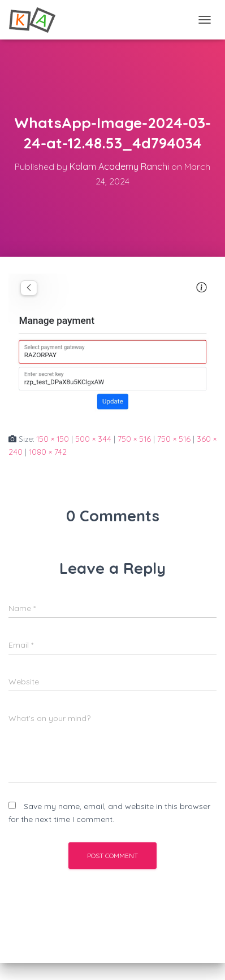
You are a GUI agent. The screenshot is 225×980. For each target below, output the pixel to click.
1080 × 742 (48, 452)
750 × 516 (134, 439)
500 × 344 (93, 439)
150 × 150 (53, 439)
